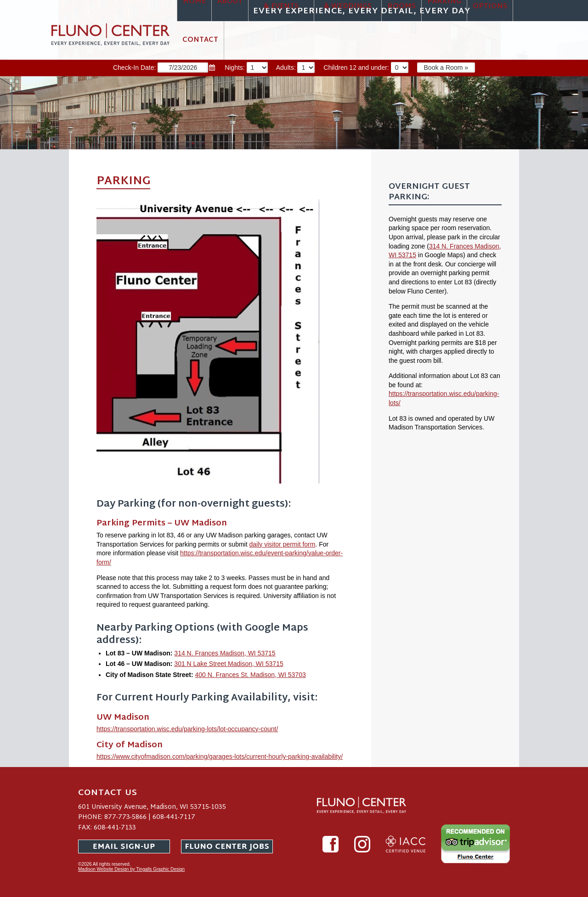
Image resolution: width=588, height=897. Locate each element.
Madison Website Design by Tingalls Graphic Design (131, 869)
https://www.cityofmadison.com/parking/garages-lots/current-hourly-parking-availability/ (220, 756)
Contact (200, 40)
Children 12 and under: (370, 68)
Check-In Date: (169, 68)
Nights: (250, 68)
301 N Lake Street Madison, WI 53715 (229, 664)
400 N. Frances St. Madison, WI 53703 (250, 675)
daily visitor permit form (283, 544)
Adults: (300, 68)
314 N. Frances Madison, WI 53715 (225, 653)
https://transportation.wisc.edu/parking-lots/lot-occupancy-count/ (187, 729)
